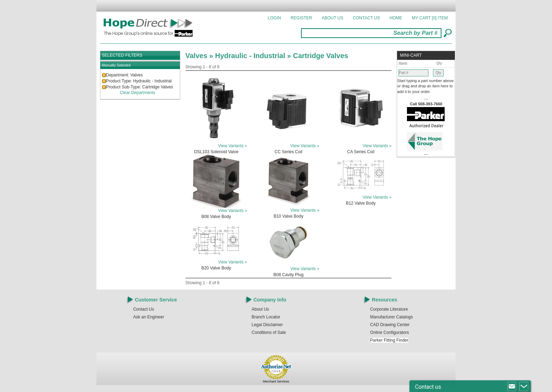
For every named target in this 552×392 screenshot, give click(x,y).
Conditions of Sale (269, 332)
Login (274, 18)
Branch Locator (266, 317)
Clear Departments (137, 93)
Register (301, 18)
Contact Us (366, 18)
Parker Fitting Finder (389, 340)
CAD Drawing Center (390, 325)
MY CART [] (430, 18)
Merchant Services (276, 381)
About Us (333, 18)
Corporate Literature (389, 309)
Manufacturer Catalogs (391, 317)
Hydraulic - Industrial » (254, 56)
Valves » (200, 56)
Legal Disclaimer (267, 325)
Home (396, 18)
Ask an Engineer (149, 317)
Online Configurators (389, 332)
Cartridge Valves (321, 56)
